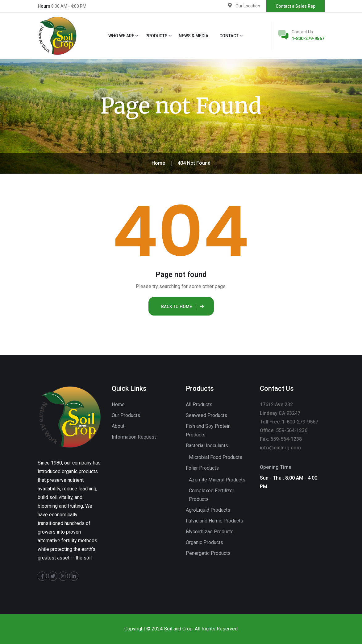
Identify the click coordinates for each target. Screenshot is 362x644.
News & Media (193, 36)
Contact (229, 36)
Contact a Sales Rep (295, 6)
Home (118, 405)
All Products (199, 405)
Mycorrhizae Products (210, 532)
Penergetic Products (208, 553)
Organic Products (204, 542)
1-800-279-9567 (308, 39)
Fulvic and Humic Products (214, 521)
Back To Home (177, 307)
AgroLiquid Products (208, 510)
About (118, 426)
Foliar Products (202, 468)
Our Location (248, 6)
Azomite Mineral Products (217, 480)
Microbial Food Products (216, 457)
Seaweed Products (206, 415)
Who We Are (121, 36)
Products (156, 36)
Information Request (134, 437)
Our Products (126, 415)
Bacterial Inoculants (207, 446)
